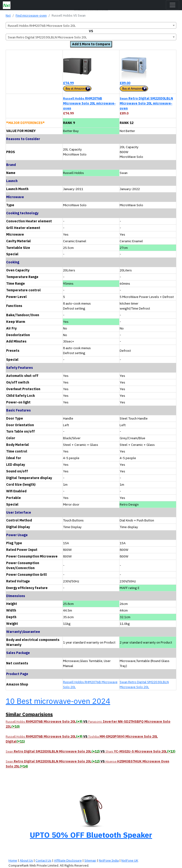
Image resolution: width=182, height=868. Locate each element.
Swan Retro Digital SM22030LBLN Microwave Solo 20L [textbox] (47, 37)
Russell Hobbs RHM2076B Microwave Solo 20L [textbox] (42, 26)
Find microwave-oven (31, 15)
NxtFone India (109, 860)
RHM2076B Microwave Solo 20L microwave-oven (89, 103)
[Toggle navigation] (173, 5)
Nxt (8, 15)
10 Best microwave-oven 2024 (58, 701)
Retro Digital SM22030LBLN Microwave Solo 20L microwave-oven (146, 103)
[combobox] (91, 25)
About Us (26, 860)
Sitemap (90, 860)
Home (13, 860)
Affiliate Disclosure (68, 860)
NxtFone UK (130, 860)
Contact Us (43, 860)
